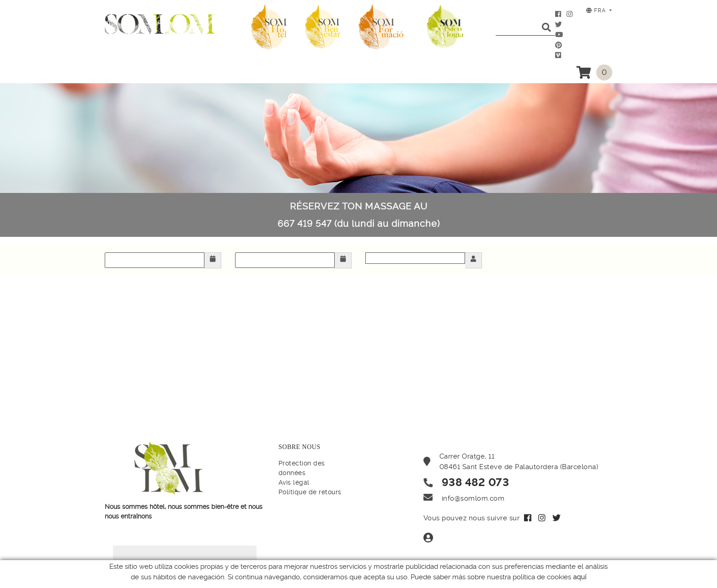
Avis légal (294, 482)
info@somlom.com (473, 498)
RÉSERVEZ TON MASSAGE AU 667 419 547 (359, 215)
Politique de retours (310, 492)
